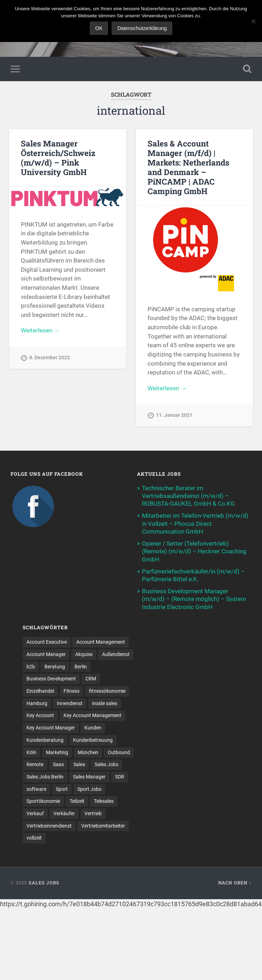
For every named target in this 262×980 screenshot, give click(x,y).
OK (99, 28)
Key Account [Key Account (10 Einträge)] (40, 715)
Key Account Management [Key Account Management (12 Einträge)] (93, 715)
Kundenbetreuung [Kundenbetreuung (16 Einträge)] (93, 740)
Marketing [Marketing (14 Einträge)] (57, 752)
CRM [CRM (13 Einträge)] (91, 679)
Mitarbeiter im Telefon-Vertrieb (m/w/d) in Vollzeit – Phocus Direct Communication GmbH (195, 523)
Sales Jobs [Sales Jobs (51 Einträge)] (106, 764)
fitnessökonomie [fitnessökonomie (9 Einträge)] (107, 691)
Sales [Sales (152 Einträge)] (79, 764)
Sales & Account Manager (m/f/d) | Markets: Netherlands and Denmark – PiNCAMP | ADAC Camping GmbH (188, 167)
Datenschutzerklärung (142, 28)
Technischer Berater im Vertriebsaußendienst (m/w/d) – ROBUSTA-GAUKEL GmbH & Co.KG (188, 496)
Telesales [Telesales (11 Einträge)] (104, 801)
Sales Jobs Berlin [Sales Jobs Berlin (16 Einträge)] (45, 777)
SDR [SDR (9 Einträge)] (120, 777)
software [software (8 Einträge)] (36, 789)
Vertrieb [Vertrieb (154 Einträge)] (93, 813)
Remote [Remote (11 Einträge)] (35, 764)
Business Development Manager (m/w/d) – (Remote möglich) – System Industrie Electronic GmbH (194, 599)
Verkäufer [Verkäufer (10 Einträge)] (64, 813)
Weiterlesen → (40, 330)
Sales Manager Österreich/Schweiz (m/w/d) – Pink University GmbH (58, 158)
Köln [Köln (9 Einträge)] (31, 752)
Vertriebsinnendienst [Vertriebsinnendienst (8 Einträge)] (49, 826)
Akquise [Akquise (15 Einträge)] (84, 654)
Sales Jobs (44, 883)
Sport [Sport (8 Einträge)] (62, 789)
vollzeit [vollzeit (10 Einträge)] (34, 838)
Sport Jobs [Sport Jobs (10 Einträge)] (89, 789)
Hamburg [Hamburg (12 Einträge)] (37, 703)
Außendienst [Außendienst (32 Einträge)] (116, 654)
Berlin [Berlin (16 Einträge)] (81, 667)
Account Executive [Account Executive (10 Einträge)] (47, 642)
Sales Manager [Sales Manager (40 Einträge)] (89, 777)
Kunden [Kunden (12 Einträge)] (93, 728)
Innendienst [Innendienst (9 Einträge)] (70, 703)
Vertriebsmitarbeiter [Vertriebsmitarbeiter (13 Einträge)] (103, 826)
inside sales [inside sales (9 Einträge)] (105, 703)
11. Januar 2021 (174, 415)
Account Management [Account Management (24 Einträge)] (101, 642)
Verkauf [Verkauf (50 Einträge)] (35, 813)
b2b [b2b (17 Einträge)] (31, 667)
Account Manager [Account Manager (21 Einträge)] (46, 654)
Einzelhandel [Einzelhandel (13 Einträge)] (40, 691)
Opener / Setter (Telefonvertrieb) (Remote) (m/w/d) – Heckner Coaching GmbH (194, 551)
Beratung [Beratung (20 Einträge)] (55, 667)
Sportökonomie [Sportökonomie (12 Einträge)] (43, 801)
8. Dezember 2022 (50, 358)
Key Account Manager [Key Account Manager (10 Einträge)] (51, 728)
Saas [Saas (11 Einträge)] (58, 764)
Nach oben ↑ (235, 883)
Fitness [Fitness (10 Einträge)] (72, 691)
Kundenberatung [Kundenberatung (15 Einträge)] (45, 740)
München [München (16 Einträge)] (88, 752)
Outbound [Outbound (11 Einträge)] (119, 752)
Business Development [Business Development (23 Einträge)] (51, 679)
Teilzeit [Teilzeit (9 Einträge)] (77, 801)
